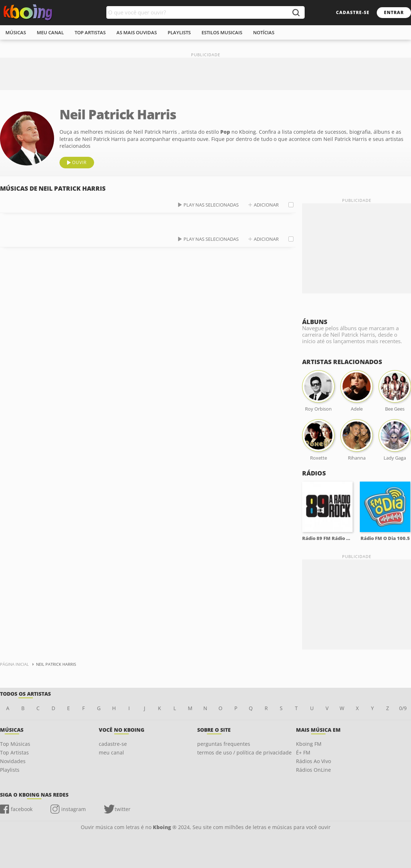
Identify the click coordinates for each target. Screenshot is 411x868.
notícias (264, 32)
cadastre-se (353, 12)
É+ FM (303, 752)
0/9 (403, 708)
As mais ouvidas (137, 32)
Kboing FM (309, 744)
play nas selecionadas (211, 205)
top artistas (90, 32)
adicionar (266, 205)
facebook (22, 809)
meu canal (50, 32)
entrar (394, 12)
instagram (74, 809)
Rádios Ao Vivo (313, 761)
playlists (179, 32)
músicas (16, 32)
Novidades (13, 761)
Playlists (10, 770)
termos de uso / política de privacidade (244, 752)
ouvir (79, 162)
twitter (123, 809)
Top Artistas (14, 752)
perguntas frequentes (224, 744)
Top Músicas (15, 744)
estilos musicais (222, 32)
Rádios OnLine (313, 770)
